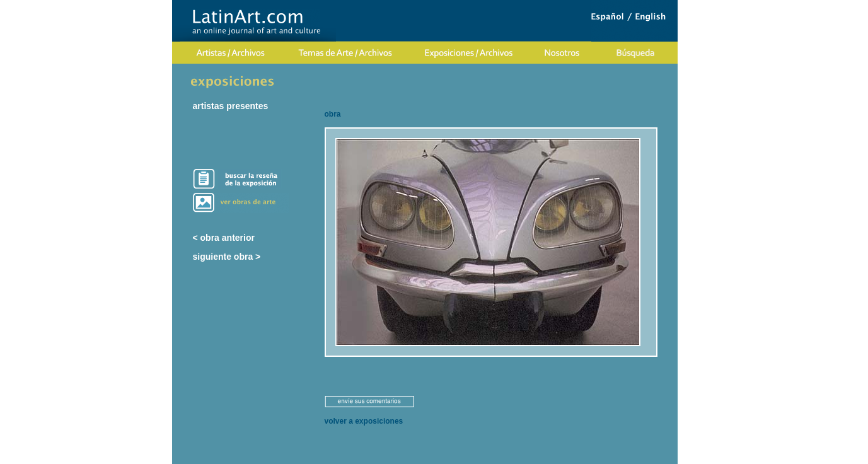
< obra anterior (224, 238)
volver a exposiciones (364, 421)
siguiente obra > (227, 257)
